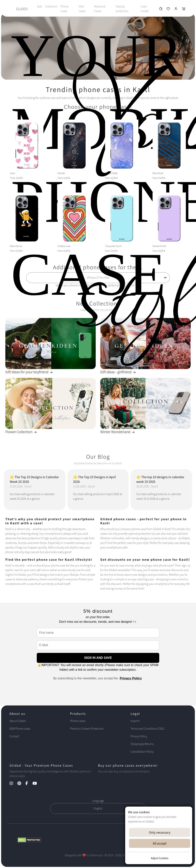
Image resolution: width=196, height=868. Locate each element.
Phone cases (65, 9)
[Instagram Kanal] (13, 784)
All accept (160, 843)
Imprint (135, 721)
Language (98, 801)
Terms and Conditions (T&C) (148, 729)
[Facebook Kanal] (29, 784)
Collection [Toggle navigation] (51, 6)
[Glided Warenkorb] (184, 10)
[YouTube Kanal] (37, 784)
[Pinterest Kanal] (21, 784)
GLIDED (22, 9)
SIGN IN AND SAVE (98, 658)
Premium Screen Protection (87, 729)
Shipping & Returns (142, 744)
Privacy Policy (131, 678)
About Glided (18, 721)
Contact (14, 736)
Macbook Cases (100, 9)
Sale (39, 6)
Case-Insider (145, 9)
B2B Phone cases (20, 729)
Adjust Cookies (160, 858)
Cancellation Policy (142, 752)
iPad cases (82, 9)
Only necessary (160, 832)
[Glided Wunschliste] (161, 10)
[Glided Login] (176, 10)
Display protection (122, 9)
